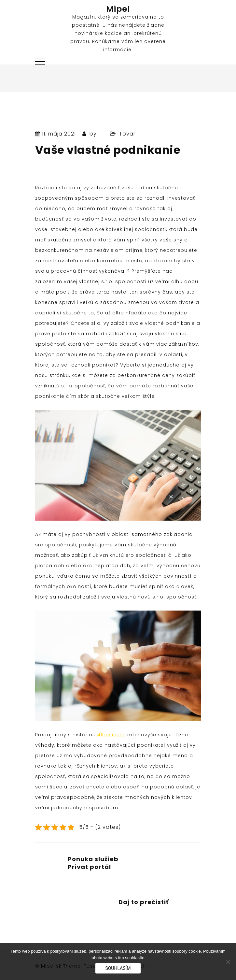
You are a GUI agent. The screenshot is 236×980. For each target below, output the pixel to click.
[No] (228, 962)
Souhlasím (118, 968)
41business (111, 735)
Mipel (118, 9)
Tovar (127, 134)
